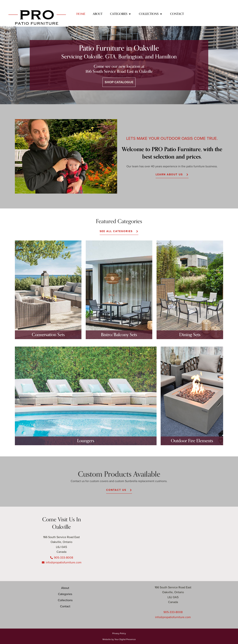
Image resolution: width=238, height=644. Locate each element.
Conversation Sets (48, 335)
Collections (65, 600)
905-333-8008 (173, 612)
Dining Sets (190, 335)
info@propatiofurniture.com (173, 617)
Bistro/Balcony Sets (119, 335)
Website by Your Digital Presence (119, 639)
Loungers (86, 441)
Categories (65, 594)
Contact (65, 606)
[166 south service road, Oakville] (181, 544)
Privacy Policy (119, 633)
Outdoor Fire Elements (192, 441)
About (65, 588)
